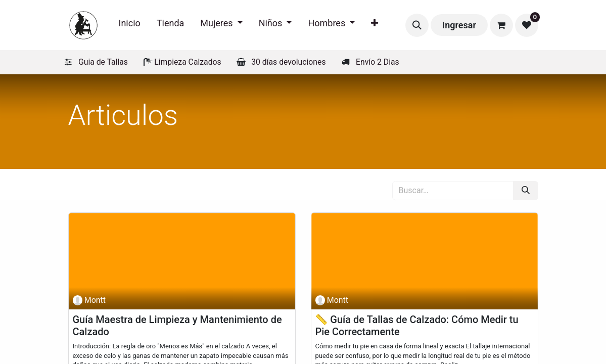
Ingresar (459, 25)
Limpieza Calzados (188, 62)
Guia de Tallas (103, 62)
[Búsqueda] (526, 191)
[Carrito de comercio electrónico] (501, 25)
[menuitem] (130, 25)
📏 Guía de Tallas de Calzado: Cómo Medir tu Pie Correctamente (417, 326)
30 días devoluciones (288, 62)
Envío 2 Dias (378, 62)
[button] (417, 25)
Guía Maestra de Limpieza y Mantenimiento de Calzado (177, 326)
